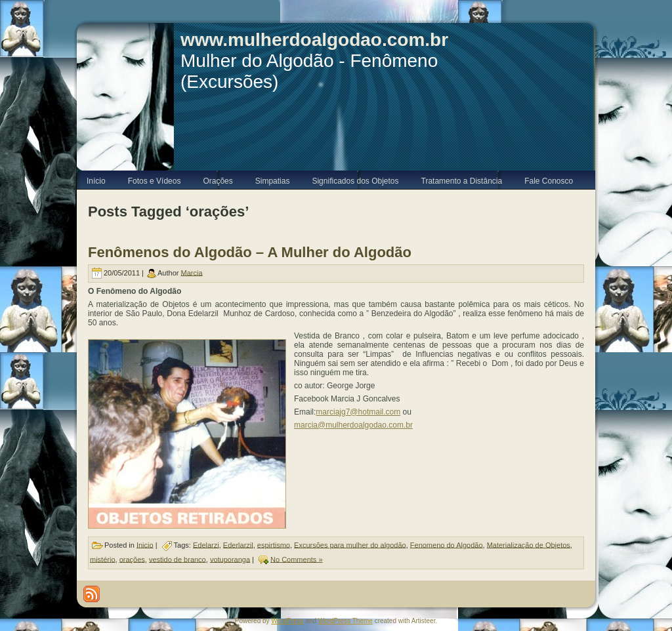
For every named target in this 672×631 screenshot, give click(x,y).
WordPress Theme (346, 621)
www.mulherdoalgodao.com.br (314, 40)
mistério (103, 559)
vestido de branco (178, 559)
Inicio (145, 544)
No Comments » (296, 559)
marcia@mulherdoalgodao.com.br (353, 425)
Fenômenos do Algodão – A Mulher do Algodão (250, 252)
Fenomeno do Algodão (447, 544)
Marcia (192, 272)
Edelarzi (206, 544)
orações (132, 559)
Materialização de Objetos (529, 544)
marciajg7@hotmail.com (358, 412)
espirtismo (274, 544)
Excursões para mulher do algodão (350, 544)
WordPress (287, 621)
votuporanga (230, 559)
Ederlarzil (238, 544)
